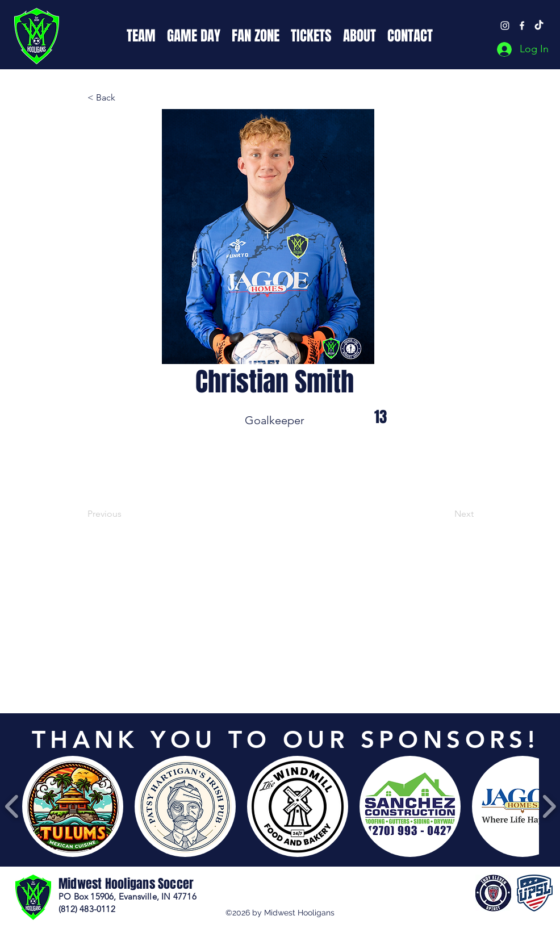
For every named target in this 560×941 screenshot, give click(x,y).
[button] (141, 35)
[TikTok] (539, 26)
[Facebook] (522, 26)
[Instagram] (505, 26)
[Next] (445, 514)
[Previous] (125, 514)
